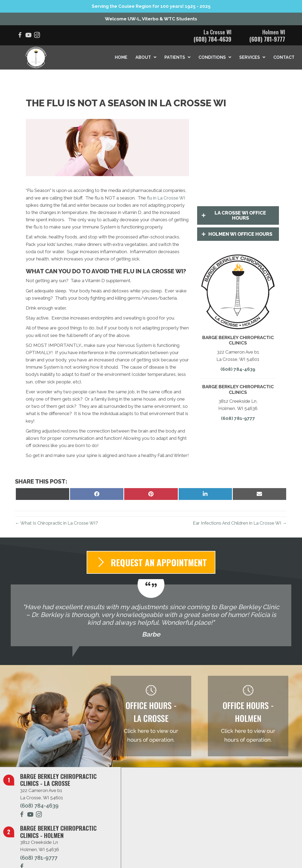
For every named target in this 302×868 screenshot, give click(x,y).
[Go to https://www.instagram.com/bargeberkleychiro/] (37, 36)
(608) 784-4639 (213, 39)
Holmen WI (274, 32)
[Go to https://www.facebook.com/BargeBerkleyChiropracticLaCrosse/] (20, 36)
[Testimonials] (151, 615)
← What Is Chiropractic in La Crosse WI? (56, 523)
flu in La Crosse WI (166, 198)
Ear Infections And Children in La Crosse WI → (240, 523)
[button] (238, 216)
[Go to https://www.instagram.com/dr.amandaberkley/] (39, 815)
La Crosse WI (218, 32)
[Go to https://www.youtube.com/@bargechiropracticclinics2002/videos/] (28, 36)
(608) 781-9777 (267, 39)
